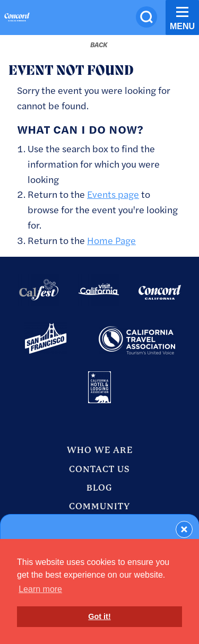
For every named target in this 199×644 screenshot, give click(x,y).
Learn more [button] (40, 589)
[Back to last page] (99, 45)
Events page (113, 194)
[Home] (17, 19)
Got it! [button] (99, 616)
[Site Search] (146, 17)
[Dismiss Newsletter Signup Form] (184, 529)
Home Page (111, 240)
